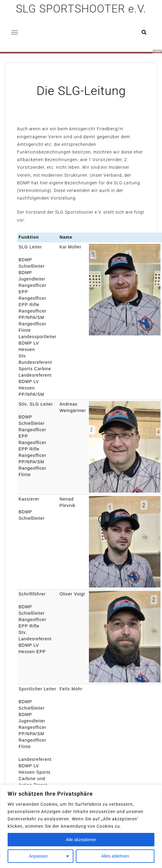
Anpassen (38, 856)
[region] (81, 826)
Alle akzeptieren (81, 840)
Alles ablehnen (115, 856)
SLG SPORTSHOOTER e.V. (81, 9)
